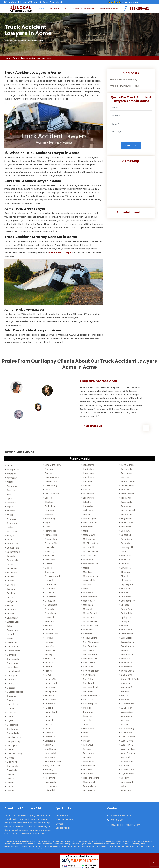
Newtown (88, 691)
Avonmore (12, 523)
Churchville (13, 704)
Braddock (12, 593)
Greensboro (51, 605)
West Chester (128, 737)
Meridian (87, 572)
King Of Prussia (52, 766)
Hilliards (49, 671)
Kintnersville (51, 774)
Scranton (126, 560)
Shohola (125, 576)
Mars (86, 531)
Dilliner (10, 791)
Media (86, 568)
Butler (10, 638)
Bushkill (11, 634)
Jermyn (49, 745)
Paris (85, 737)
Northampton (90, 704)
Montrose (88, 605)
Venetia (125, 691)
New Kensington (91, 671)
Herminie (49, 663)
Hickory (49, 667)
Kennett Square (53, 761)
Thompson (126, 667)
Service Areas (63, 828)
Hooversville (51, 700)
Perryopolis (89, 753)
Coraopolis (12, 745)
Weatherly (126, 733)
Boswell (11, 585)
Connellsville (13, 733)
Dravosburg (51, 486)
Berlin (10, 564)
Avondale (12, 519)
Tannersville (127, 654)
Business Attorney (65, 820)
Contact (60, 824)
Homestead (51, 683)
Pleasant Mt (89, 782)
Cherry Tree (13, 684)
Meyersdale (89, 580)
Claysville (12, 713)
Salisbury (126, 531)
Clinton (11, 717)
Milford (86, 588)
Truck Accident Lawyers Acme (36, 58)
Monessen (88, 593)
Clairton (11, 708)
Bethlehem (13, 573)
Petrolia (87, 757)
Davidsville (12, 770)
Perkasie (87, 749)
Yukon (124, 786)
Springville (126, 617)
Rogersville (126, 518)
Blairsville (12, 577)
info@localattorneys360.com (23, 2)
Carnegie (12, 655)
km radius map (131, 184)
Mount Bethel (90, 613)
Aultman (11, 511)
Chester (11, 688)
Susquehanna (128, 642)
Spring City (126, 609)
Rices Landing (128, 494)
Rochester (126, 506)
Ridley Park (127, 498)
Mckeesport (89, 560)
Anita (10, 494)
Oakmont (88, 712)
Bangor (11, 535)
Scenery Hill (127, 547)
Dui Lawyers (62, 816)
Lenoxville (88, 506)
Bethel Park (13, 568)
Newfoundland (90, 687)
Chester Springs (15, 692)
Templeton (127, 663)
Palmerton (88, 728)
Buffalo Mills (13, 622)
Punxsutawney (128, 481)
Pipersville (88, 770)
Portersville (127, 469)
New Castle (89, 650)
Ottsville (87, 720)
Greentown (51, 613)
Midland (87, 584)
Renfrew (125, 490)
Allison (10, 482)
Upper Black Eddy (130, 679)
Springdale (126, 613)
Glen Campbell (53, 576)
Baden (10, 527)
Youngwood (127, 782)
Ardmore (11, 503)
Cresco (11, 758)
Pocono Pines (90, 790)
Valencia (125, 683)
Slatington (126, 580)
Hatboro (49, 642)
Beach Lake (13, 544)
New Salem (89, 679)
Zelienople (126, 790)
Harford (49, 630)
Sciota (124, 551)
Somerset (126, 597)
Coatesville (13, 725)
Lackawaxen (51, 786)
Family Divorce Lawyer (84, 9)
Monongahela (90, 597)
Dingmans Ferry (53, 465)
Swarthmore (127, 646)
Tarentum (126, 658)
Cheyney (11, 696)
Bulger (10, 626)
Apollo (10, 498)
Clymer (11, 721)
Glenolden (50, 588)
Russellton (126, 527)
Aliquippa (12, 474)
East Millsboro (52, 494)
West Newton (128, 749)
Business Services (109, 9)
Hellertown (50, 658)
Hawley (49, 654)
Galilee (48, 568)
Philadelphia (89, 761)
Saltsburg (126, 535)
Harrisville (50, 638)
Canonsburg (13, 647)
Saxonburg (126, 539)
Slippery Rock (128, 584)
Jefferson (50, 741)
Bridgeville (12, 601)
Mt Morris (88, 630)
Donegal (49, 469)
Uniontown (126, 675)
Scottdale (126, 556)
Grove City (50, 617)
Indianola (49, 720)
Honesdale (50, 687)
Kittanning (50, 778)
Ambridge (12, 486)
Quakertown (127, 486)
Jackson (49, 733)
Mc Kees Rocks (91, 551)
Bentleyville (13, 560)
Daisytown (12, 762)
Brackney (12, 589)
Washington (127, 716)
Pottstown (126, 473)
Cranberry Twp (15, 754)
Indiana (49, 716)
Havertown (50, 650)
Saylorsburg (127, 543)
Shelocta (126, 572)
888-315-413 (139, 9)
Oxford (86, 724)
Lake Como (89, 465)
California (12, 643)
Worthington (127, 770)
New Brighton (90, 646)
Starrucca (126, 626)
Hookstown (51, 696)
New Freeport (90, 658)
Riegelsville (126, 502)
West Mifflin (127, 745)
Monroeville (89, 601)
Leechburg (88, 498)
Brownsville (13, 614)
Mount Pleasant (91, 621)
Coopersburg (14, 741)
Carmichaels (13, 651)
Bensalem (12, 556)
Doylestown (51, 481)
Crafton (11, 750)
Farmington (51, 539)
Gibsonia (49, 572)
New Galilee (89, 663)
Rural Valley (127, 523)
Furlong (49, 564)
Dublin (48, 490)
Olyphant (88, 716)
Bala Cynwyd (13, 531)
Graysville (50, 601)
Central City (13, 667)
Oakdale (87, 708)
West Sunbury (128, 753)
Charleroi (12, 680)
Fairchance (51, 531)
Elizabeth (50, 502)
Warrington (127, 712)
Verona (125, 696)
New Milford (89, 675)
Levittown (88, 510)
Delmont (11, 782)
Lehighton (88, 502)
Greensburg (51, 609)
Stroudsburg (127, 634)
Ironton (49, 724)
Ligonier (87, 514)
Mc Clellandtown (91, 543)
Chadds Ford (13, 671)
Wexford (125, 757)
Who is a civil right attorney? (124, 80)
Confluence (13, 729)
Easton (48, 498)
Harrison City (51, 634)
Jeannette (50, 737)
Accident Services (59, 9)
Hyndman (50, 704)
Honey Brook (51, 691)
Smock (124, 593)
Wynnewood (127, 774)
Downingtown (52, 477)
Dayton (11, 778)
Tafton (124, 650)
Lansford (87, 481)
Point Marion (127, 465)
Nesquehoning (90, 638)
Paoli (85, 733)
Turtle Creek (127, 671)
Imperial (49, 708)
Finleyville (50, 547)
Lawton (87, 490)
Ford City (49, 551)
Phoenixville (89, 766)
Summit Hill (127, 638)
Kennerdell (50, 753)
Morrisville (88, 609)
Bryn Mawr (12, 618)
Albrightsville (13, 470)
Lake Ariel (50, 790)
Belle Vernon (13, 552)
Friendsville (50, 560)
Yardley (125, 778)
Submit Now (131, 146)
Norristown (89, 700)
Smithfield (126, 588)
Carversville (13, 659)
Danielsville (13, 766)
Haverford (50, 646)
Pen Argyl (88, 745)
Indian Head (51, 712)
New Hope (88, 667)
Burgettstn (12, 630)
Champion (12, 675)
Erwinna (49, 514)
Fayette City (51, 543)
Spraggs (125, 605)
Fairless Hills (51, 535)
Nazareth (88, 634)
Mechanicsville (90, 564)
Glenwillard (51, 597)
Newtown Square (92, 696)
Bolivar (10, 581)
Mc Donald (88, 547)
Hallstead (50, 621)
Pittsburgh (88, 774)
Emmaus (49, 510)
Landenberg (89, 469)
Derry (10, 787)
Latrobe (87, 486)
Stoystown (126, 630)
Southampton (128, 601)
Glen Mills (50, 580)
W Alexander (127, 704)
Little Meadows (91, 523)
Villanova (126, 700)
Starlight (125, 621)
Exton (48, 527)
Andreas (11, 490)
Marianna (88, 527)
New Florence (90, 654)
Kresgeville (50, 782)
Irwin (47, 728)
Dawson (11, 774)
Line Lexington (90, 518)
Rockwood (126, 514)
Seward (125, 564)
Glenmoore (51, 584)
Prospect (126, 477)
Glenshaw (50, 593)
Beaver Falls (13, 548)
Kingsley (49, 770)
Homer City (51, 679)
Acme (16, 58)
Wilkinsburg (127, 761)
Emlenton (50, 506)
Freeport (49, 556)
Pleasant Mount (91, 778)
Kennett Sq (50, 757)
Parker (86, 741)
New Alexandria (91, 642)
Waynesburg (127, 728)
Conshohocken (15, 737)
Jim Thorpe (51, 749)
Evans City (50, 518)
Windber (125, 766)
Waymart (126, 720)
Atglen (10, 507)
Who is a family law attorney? (125, 86)
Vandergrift (127, 687)
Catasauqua (13, 663)
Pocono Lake (89, 786)
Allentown (12, 478)
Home (42, 9)
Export (48, 523)
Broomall (11, 610)
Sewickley (126, 568)
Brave (10, 597)
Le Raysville (89, 494)
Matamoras (89, 539)
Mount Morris (90, 617)
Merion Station (90, 576)
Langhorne (88, 473)
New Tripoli (89, 683)
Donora (49, 473)
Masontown (89, 535)
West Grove (127, 741)
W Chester (126, 708)
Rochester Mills (129, 510)
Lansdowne (89, 477)
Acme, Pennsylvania (53, 2)
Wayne (125, 724)
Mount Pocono (90, 626)
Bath (9, 540)
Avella (10, 515)
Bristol (10, 605)
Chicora (11, 700)
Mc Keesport (90, 556)
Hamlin (48, 626)
